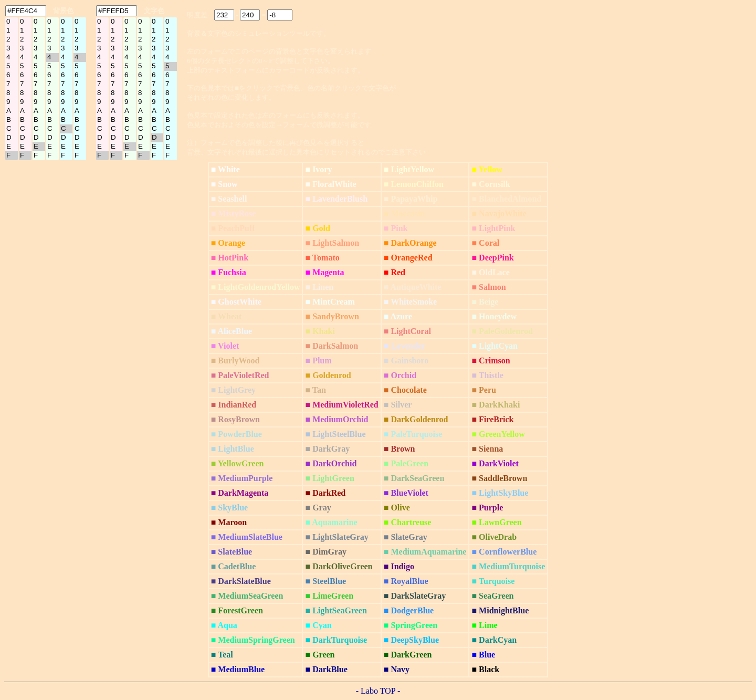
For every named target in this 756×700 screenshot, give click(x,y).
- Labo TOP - (378, 691)
